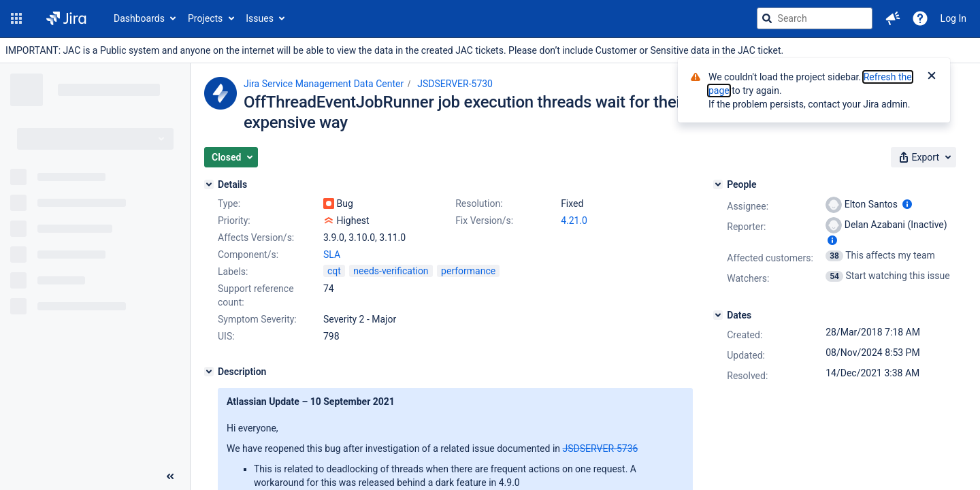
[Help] (920, 18)
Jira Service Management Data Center (324, 84)
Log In (953, 18)
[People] (718, 184)
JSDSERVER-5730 (455, 84)
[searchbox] (815, 18)
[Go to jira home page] (66, 18)
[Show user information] (907, 204)
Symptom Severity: (257, 319)
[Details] (209, 184)
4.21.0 (574, 220)
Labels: (233, 272)
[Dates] (718, 315)
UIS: (226, 336)
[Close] (932, 77)
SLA (332, 255)
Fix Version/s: (484, 220)
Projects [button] (205, 18)
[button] (16, 18)
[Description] (209, 372)
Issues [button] (260, 18)
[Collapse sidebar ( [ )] (170, 476)
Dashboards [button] (139, 18)
